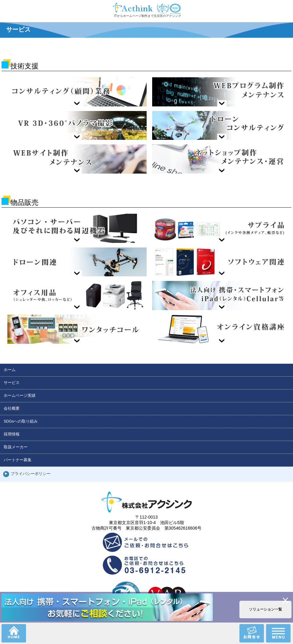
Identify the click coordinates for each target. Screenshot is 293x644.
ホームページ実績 (20, 396)
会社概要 (12, 408)
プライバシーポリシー (31, 474)
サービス (12, 383)
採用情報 (12, 434)
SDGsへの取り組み (21, 421)
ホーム (10, 370)
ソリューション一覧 (265, 609)
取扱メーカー (16, 447)
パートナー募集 (18, 460)
